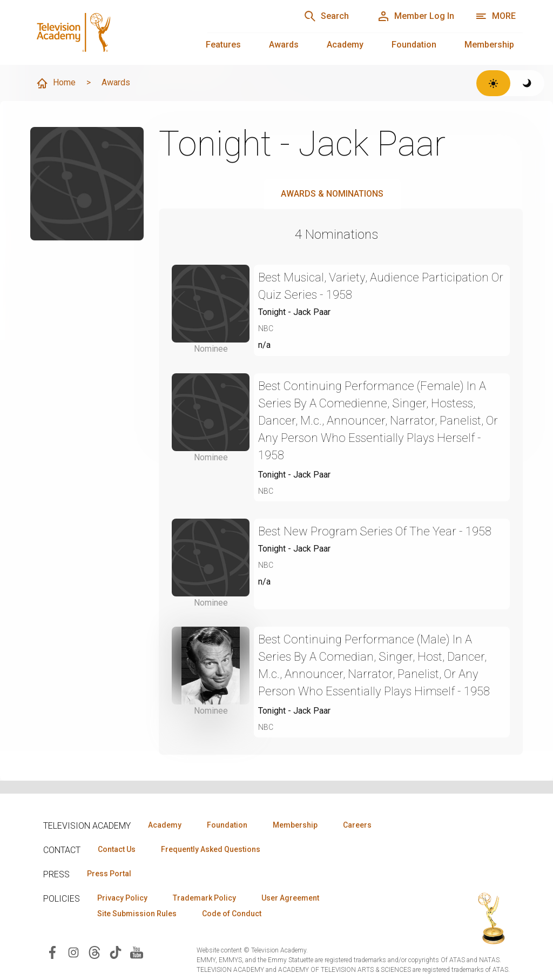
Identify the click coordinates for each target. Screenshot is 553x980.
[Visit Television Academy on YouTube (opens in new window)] (137, 952)
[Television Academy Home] (108, 32)
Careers (357, 825)
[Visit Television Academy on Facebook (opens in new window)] (52, 952)
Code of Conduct (232, 914)
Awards (284, 45)
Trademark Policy (204, 898)
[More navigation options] (495, 16)
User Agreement (290, 898)
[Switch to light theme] (493, 83)
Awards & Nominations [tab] (332, 194)
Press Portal (109, 874)
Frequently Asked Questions (211, 849)
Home (56, 83)
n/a (264, 345)
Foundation (414, 45)
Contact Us (117, 849)
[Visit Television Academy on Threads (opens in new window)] (95, 952)
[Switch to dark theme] (527, 83)
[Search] (326, 16)
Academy (345, 45)
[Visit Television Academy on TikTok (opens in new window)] (116, 952)
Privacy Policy (122, 898)
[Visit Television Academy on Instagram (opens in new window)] (73, 952)
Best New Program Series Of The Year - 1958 (375, 531)
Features (223, 45)
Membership (489, 45)
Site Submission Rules (137, 914)
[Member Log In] (416, 16)
